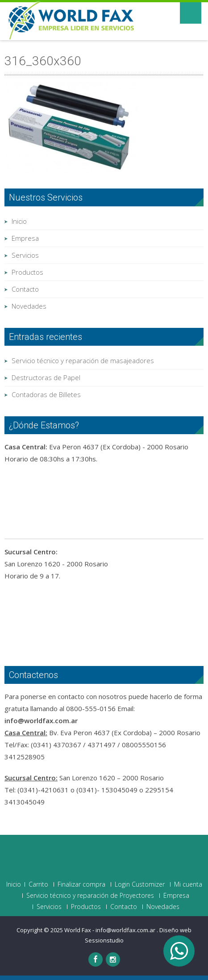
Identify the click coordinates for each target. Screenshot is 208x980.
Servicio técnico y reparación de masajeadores (83, 360)
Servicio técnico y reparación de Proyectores (90, 896)
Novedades (29, 306)
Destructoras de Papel (46, 377)
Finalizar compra (81, 884)
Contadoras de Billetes (46, 394)
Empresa (25, 238)
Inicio (19, 221)
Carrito (38, 884)
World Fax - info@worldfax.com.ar (110, 930)
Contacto (25, 289)
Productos (27, 272)
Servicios (25, 255)
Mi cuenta (188, 884)
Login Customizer (140, 884)
